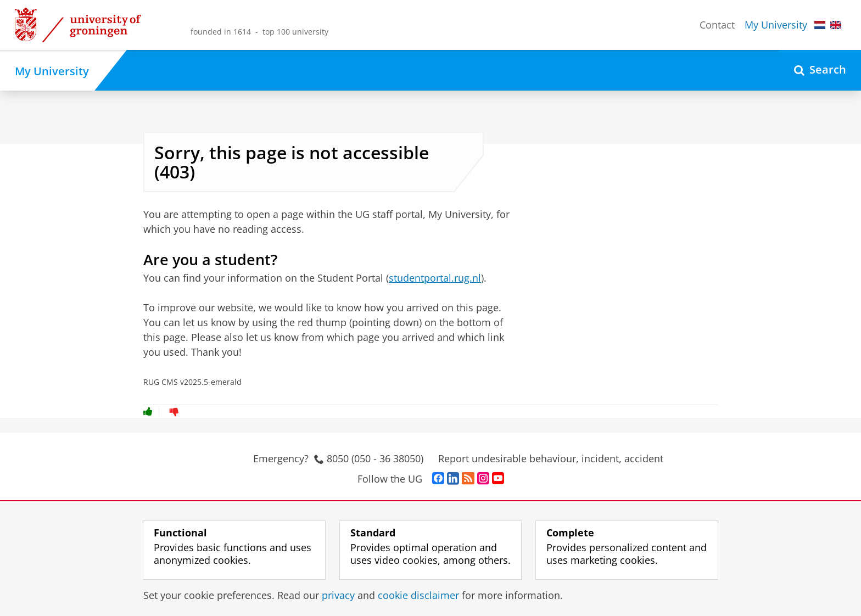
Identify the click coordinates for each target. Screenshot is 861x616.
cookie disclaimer (418, 595)
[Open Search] (820, 70)
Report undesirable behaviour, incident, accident (551, 458)
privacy (338, 595)
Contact (717, 25)
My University (776, 25)
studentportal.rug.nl (435, 278)
